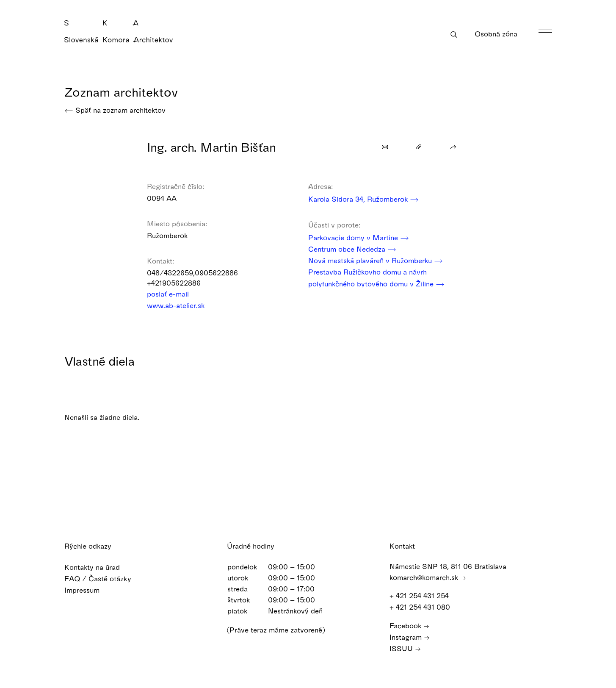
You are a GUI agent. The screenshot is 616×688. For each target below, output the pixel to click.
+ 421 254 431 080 (424, 607)
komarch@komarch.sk (428, 577)
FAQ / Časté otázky (103, 578)
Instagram (410, 637)
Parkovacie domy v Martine (359, 237)
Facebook (409, 626)
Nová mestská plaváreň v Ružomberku (376, 260)
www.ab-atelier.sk (181, 305)
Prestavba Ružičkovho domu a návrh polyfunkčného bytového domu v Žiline (376, 278)
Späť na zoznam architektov (115, 110)
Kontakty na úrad (98, 567)
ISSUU (405, 648)
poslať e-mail (173, 294)
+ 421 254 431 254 (423, 595)
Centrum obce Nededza (352, 249)
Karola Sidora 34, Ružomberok (363, 199)
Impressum (87, 590)
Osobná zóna (501, 34)
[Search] (398, 34)
